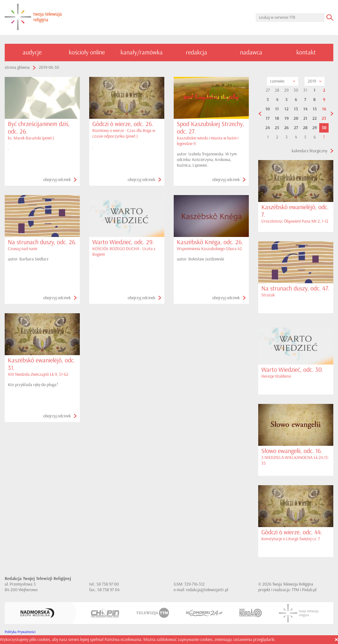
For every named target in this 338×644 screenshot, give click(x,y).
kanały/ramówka (142, 52)
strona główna (17, 67)
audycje (32, 52)
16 (324, 109)
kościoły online (87, 52)
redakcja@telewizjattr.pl (207, 590)
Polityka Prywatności (20, 632)
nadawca (251, 52)
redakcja (197, 52)
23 (324, 118)
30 (324, 128)
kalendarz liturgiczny (310, 151)
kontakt (306, 52)
